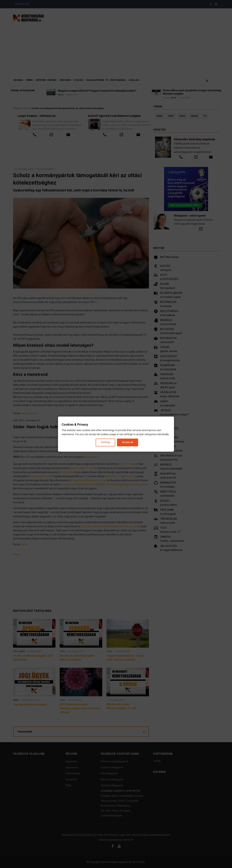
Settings (106, 442)
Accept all (128, 442)
